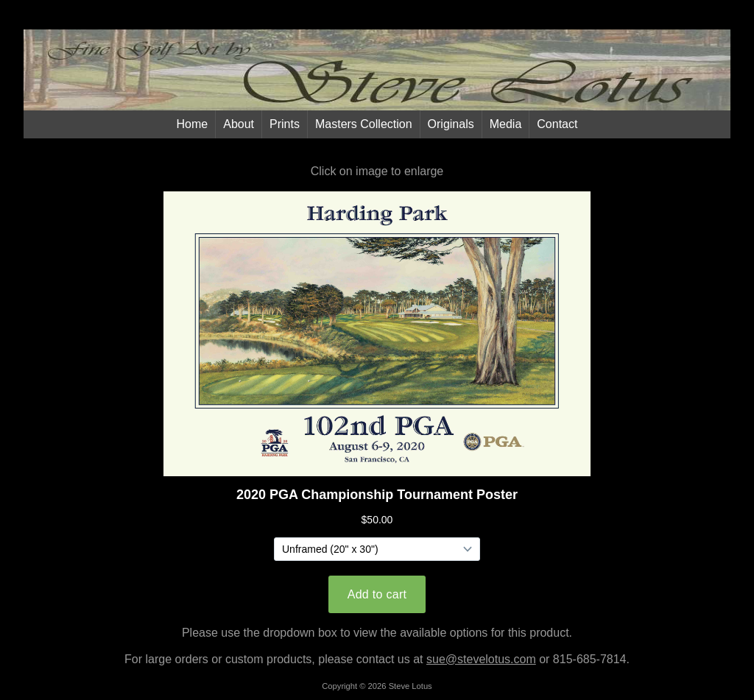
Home (193, 124)
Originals (451, 124)
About (239, 124)
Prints (285, 124)
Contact (557, 124)
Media (506, 124)
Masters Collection (364, 124)
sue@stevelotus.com (481, 659)
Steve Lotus (411, 686)
